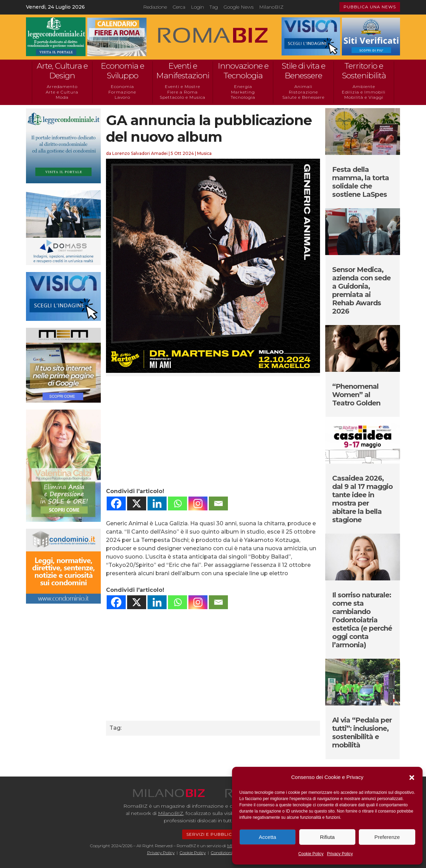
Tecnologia (243, 97)
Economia (122, 86)
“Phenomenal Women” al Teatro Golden (356, 395)
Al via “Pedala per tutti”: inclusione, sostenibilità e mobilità (362, 733)
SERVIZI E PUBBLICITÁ (213, 834)
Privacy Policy (340, 854)
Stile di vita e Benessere (303, 71)
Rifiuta (327, 837)
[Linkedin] (157, 503)
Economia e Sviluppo (122, 71)
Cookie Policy (311, 854)
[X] (137, 503)
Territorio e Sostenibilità (364, 71)
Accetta (267, 837)
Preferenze (387, 837)
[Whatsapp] (177, 503)
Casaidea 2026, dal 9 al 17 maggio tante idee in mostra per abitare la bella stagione (362, 499)
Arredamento (62, 86)
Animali (303, 86)
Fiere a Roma (183, 92)
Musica (204, 153)
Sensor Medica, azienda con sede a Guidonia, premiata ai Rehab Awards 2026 (361, 290)
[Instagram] (198, 503)
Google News (238, 7)
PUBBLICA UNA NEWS (370, 7)
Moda (62, 97)
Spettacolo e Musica (183, 97)
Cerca (179, 7)
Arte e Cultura (62, 92)
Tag (214, 7)
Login (197, 7)
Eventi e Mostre (183, 86)
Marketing (243, 92)
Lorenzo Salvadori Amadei (140, 153)
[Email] (218, 503)
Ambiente (364, 86)
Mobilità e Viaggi (364, 97)
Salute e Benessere (303, 97)
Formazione (122, 92)
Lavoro (122, 97)
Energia (243, 86)
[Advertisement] (213, 432)
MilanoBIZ (271, 7)
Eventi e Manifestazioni (183, 71)
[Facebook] (116, 503)
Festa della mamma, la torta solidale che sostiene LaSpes (361, 182)
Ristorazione (303, 92)
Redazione (155, 7)
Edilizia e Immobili (364, 92)
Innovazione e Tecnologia (243, 71)
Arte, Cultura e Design (62, 71)
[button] (412, 778)
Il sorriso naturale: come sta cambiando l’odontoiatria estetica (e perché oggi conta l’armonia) (362, 620)
